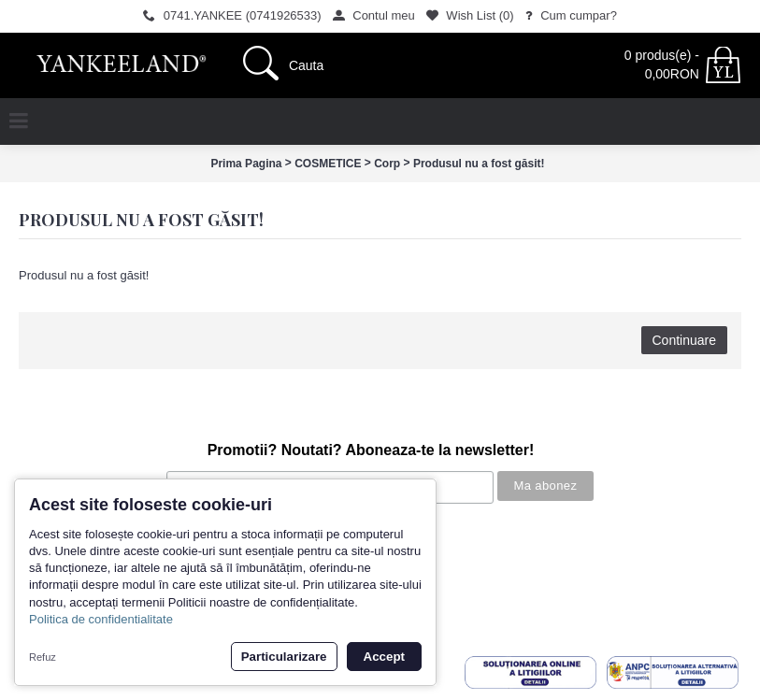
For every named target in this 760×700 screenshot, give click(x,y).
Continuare (685, 340)
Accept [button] (384, 657)
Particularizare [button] (284, 657)
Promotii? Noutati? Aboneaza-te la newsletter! (371, 450)
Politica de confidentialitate (101, 619)
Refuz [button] (43, 657)
